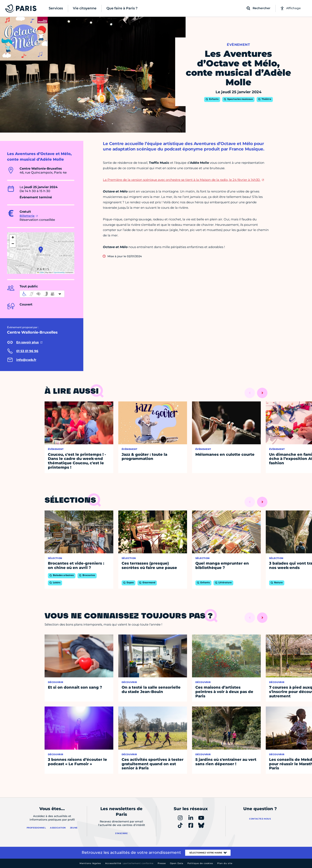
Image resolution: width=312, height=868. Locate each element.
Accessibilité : (129, 863)
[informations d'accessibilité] (42, 294)
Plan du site (225, 863)
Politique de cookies (200, 863)
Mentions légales (90, 863)
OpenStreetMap (59, 273)
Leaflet (41, 273)
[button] (41, 250)
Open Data (177, 863)
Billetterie (27, 216)
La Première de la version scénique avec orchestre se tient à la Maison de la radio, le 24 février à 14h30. (182, 180)
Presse (162, 863)
